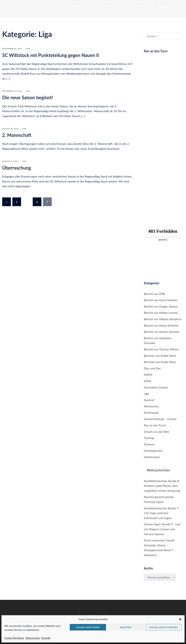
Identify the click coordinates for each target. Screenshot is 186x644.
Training (111, 6)
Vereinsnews (152, 457)
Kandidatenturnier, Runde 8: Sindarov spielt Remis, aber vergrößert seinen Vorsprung (162, 486)
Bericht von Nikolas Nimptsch (163, 319)
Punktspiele (151, 413)
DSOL (148, 381)
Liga (28, 49)
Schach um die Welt (156, 432)
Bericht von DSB (154, 294)
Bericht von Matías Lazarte (161, 313)
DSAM (148, 375)
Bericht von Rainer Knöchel (161, 325)
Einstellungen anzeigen (164, 627)
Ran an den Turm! (155, 425)
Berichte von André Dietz (160, 356)
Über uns (127, 6)
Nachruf (149, 400)
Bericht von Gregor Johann (161, 306)
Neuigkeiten (77, 6)
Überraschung (17, 168)
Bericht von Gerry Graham (160, 300)
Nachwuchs (145, 6)
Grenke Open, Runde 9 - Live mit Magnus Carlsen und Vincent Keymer (162, 529)
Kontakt (46, 638)
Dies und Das (152, 368)
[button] (180, 619)
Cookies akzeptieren (88, 627)
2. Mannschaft (17, 135)
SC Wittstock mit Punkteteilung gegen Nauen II (51, 55)
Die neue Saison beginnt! (28, 97)
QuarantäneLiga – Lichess (160, 419)
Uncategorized (153, 450)
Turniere (95, 6)
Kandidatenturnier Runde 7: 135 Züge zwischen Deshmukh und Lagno (161, 513)
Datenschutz (33, 638)
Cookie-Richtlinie (14, 638)
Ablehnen (126, 627)
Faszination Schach (156, 387)
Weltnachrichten (158, 470)
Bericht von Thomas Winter (161, 349)
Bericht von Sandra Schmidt (161, 332)
